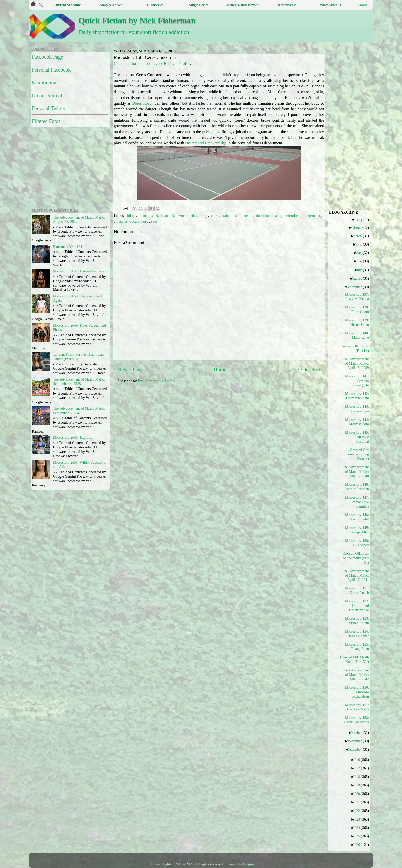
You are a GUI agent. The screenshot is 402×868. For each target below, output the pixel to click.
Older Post (309, 369)
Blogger (249, 864)
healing (278, 216)
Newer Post (130, 369)
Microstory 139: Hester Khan (357, 322)
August (359, 278)
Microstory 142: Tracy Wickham (357, 396)
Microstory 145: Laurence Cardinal (357, 437)
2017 (358, 768)
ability (131, 216)
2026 (358, 845)
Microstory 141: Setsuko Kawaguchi (357, 381)
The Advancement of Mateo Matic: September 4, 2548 (79, 381)
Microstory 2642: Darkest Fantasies (79, 271)
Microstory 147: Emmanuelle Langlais (357, 502)
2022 (358, 811)
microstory (314, 216)
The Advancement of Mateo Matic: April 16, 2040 (356, 471)
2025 (358, 836)
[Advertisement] (242, 423)
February (359, 227)
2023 (358, 819)
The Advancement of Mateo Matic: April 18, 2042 (356, 675)
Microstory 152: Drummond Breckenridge (357, 606)
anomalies (146, 216)
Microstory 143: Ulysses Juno (357, 409)
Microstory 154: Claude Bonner (357, 634)
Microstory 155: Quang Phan (357, 646)
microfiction (295, 216)
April (360, 244)
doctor (247, 216)
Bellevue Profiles (185, 216)
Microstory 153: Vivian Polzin (357, 621)
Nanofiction (44, 83)
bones (215, 216)
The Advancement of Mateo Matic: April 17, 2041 (356, 575)
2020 (358, 794)
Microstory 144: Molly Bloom (357, 422)
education (262, 216)
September (356, 287)
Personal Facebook (51, 70)
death (236, 216)
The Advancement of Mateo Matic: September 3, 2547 (79, 411)
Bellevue (163, 216)
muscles (122, 221)
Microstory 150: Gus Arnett (357, 543)
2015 (358, 220)
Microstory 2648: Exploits (73, 437)
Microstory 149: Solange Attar (357, 530)
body (204, 216)
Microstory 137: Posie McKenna (357, 296)
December (356, 749)
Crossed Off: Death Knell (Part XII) (356, 659)
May (360, 253)
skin (154, 221)
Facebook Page (47, 57)
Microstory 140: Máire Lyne (357, 335)
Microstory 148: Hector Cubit (357, 517)
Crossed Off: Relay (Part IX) (356, 348)
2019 (358, 785)
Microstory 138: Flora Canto (357, 309)
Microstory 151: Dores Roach (357, 590)
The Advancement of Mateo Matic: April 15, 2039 (356, 363)
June (360, 261)
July (361, 270)
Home (220, 369)
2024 (358, 828)
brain (225, 216)
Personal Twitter (49, 108)
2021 (358, 802)
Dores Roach (143, 103)
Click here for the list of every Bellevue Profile (152, 64)
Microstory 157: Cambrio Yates (357, 707)
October (358, 733)
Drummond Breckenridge (206, 143)
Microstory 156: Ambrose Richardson (357, 692)
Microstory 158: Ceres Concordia (357, 720)
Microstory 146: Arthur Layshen (357, 487)
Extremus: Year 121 (68, 247)
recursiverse (140, 221)
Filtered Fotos (46, 121)
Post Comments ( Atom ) (156, 381)
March (359, 236)
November (356, 741)
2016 (358, 760)
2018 (358, 777)
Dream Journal (47, 95)
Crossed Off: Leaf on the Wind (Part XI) (356, 558)
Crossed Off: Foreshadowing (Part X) (358, 454)
